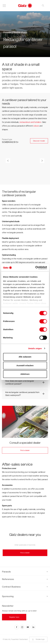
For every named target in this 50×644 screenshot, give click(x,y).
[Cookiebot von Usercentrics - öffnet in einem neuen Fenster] (36, 268)
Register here (14, 617)
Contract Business (25, 587)
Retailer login (38, 639)
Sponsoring (8, 596)
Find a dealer (25, 450)
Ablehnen (25, 374)
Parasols (25, 572)
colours (36, 126)
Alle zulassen (25, 357)
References (25, 579)
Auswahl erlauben (25, 365)
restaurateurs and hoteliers (30, 122)
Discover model (39, 141)
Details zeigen (35, 348)
